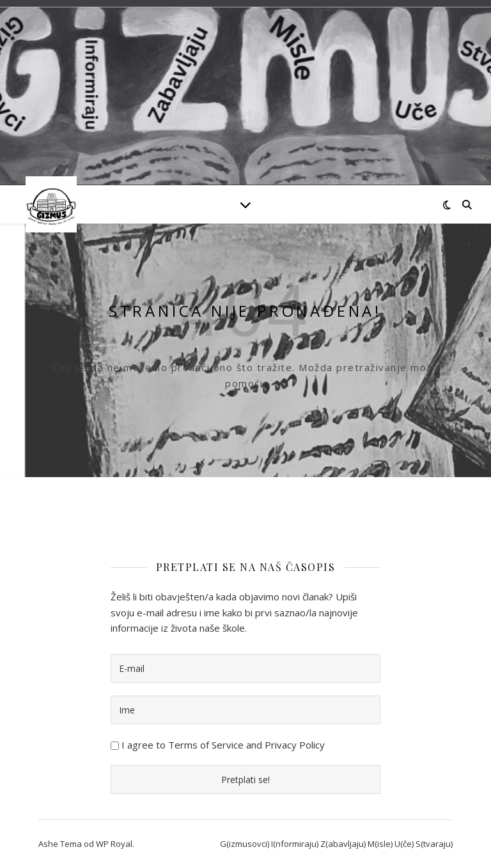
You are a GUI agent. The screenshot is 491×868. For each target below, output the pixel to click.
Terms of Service (206, 745)
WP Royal (114, 844)
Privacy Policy (295, 745)
